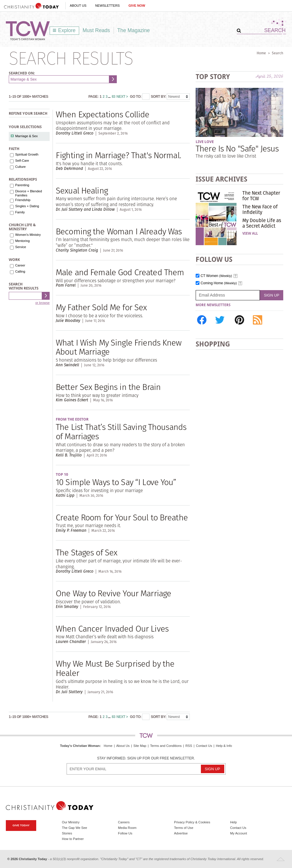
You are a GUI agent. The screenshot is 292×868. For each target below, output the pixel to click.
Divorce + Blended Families (29, 193)
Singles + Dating (27, 206)
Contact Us (204, 746)
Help (233, 822)
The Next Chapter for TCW (261, 196)
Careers (124, 822)
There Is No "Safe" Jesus (237, 148)
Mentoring (22, 241)
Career (20, 265)
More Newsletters (213, 305)
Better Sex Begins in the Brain (108, 387)
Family (20, 212)
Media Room (127, 828)
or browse (42, 303)
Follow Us (125, 833)
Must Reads (96, 30)
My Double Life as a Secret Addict (262, 223)
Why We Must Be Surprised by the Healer (115, 668)
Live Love (205, 142)
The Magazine (134, 30)
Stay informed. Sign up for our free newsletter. (146, 758)
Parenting (22, 185)
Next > (122, 97)
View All (250, 233)
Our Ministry (71, 822)
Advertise (181, 833)
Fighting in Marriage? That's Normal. (118, 155)
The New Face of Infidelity (260, 209)
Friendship (23, 200)
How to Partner (73, 839)
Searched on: (22, 73)
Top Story (213, 77)
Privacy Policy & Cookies (192, 822)
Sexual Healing (82, 190)
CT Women (216, 276)
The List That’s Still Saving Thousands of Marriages (121, 432)
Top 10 (62, 474)
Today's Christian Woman (80, 746)
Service (21, 247)
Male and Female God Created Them (120, 272)
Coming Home (219, 283)
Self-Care (22, 161)
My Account (239, 833)
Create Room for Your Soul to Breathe (122, 517)
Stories (67, 833)
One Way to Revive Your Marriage (113, 593)
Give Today (21, 825)
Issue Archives (221, 179)
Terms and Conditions (166, 746)
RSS (189, 746)
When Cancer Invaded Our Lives (112, 629)
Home (261, 53)
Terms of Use (184, 828)
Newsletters (107, 6)
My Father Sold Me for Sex (101, 307)
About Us (78, 6)
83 (113, 97)
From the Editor (72, 419)
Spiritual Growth (27, 154)
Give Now (137, 6)
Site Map (140, 746)
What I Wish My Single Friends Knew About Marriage (119, 347)
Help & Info (224, 746)
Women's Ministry (28, 235)
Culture (20, 167)
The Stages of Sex (86, 552)
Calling (20, 271)
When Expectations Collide (102, 114)
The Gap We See (74, 828)
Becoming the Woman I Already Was (119, 231)
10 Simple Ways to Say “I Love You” (116, 482)
